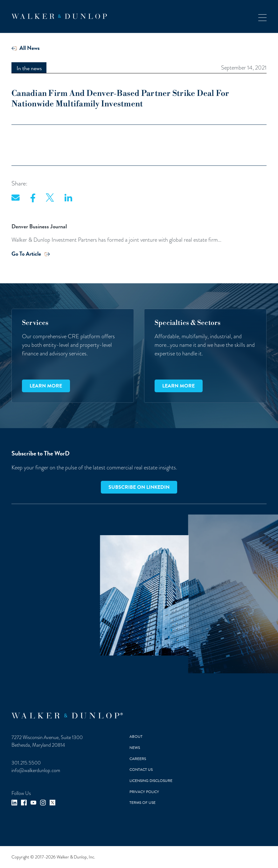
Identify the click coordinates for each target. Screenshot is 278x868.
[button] (262, 16)
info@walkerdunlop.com (36, 770)
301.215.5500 (26, 763)
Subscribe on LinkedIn (139, 487)
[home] (59, 16)
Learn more (46, 386)
